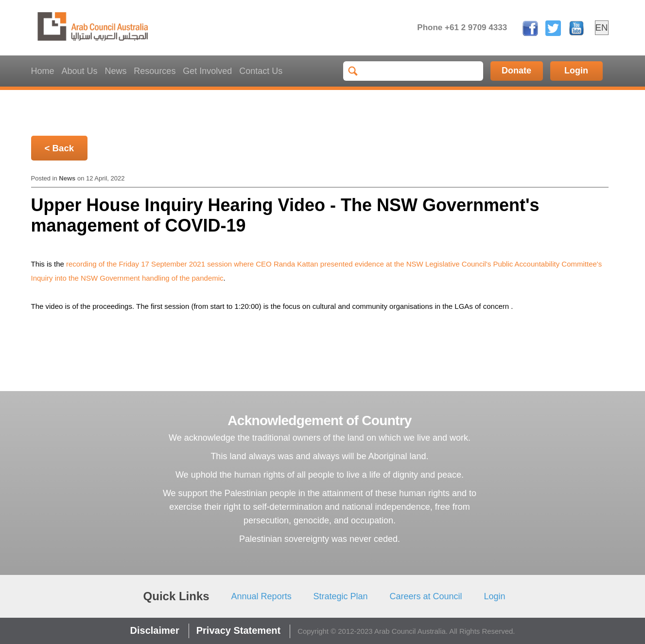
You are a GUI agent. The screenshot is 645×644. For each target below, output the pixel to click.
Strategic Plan (341, 596)
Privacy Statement (238, 630)
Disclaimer (155, 630)
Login (576, 71)
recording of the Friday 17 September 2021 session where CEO (170, 264)
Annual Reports (261, 596)
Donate (516, 71)
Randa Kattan (296, 264)
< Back (60, 148)
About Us (79, 71)
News (115, 71)
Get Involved (207, 71)
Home (43, 71)
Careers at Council (426, 596)
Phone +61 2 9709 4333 (462, 27)
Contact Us (261, 71)
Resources (155, 71)
